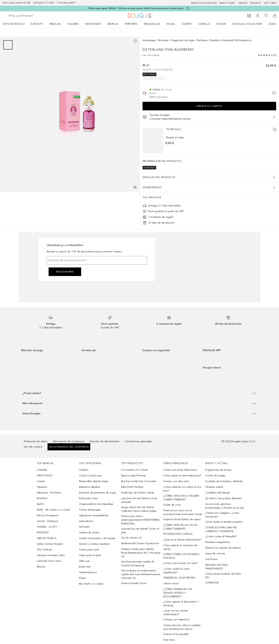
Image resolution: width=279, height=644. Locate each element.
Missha (41, 567)
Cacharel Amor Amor (49, 561)
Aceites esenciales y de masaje (97, 538)
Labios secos (171, 583)
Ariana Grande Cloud (134, 583)
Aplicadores (86, 521)
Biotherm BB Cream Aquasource (140, 543)
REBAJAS (55, 24)
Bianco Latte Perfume (134, 476)
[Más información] (275, 129)
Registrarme (65, 272)
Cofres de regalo (215, 476)
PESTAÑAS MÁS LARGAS (178, 534)
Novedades (93, 24)
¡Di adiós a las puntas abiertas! (224, 498)
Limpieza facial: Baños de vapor (182, 519)
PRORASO (43, 533)
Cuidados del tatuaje (218, 493)
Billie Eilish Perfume (132, 487)
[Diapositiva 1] (8, 45)
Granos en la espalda (176, 634)
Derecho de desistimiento (105, 441)
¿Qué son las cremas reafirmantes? (176, 613)
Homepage (149, 40)
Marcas (113, 24)
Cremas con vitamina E (176, 620)
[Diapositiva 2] (8, 56)
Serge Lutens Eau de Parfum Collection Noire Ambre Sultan (139, 509)
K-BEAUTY (37, 24)
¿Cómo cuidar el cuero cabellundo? (177, 571)
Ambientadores (88, 572)
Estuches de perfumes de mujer (98, 493)
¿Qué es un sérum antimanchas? (182, 540)
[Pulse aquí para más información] (188, 9)
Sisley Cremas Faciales (50, 544)
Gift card (270, 3)
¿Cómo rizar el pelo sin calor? (181, 563)
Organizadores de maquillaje (96, 504)
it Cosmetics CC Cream (135, 470)
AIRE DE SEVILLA (47, 538)
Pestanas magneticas (218, 542)
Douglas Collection (247, 24)
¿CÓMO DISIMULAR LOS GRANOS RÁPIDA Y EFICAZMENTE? (178, 593)
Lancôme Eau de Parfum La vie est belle (139, 500)
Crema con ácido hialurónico (180, 470)
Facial (171, 24)
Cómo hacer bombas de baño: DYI (223, 576)
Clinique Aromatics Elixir (51, 555)
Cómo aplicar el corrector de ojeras (180, 547)
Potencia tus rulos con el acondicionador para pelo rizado (183, 512)
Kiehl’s (40, 504)
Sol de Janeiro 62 (131, 538)
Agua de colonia (215, 554)
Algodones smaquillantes (94, 515)
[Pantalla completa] (135, 188)
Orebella (42, 470)
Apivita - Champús (48, 521)
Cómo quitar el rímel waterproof (182, 476)
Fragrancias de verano (219, 470)
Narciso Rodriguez (48, 515)
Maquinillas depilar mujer (94, 481)
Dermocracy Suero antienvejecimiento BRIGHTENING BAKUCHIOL (141, 520)
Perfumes (131, 24)
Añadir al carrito (209, 106)
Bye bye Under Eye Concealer (139, 481)
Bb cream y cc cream (91, 584)
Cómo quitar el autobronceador (224, 522)
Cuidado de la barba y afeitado (224, 481)
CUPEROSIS (212, 583)
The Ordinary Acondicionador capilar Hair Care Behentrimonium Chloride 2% (141, 574)
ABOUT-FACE (45, 476)
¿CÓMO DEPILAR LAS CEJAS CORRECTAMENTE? (180, 527)
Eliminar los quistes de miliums (223, 548)
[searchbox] (35, 16)
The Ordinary (45, 550)
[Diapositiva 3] (8, 66)
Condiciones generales (139, 441)
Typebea (42, 487)
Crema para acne (89, 550)
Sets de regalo (14, 24)
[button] (139, 393)
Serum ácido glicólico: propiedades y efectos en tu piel (225, 506)
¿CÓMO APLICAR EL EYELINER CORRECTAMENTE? (181, 498)
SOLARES (73, 24)
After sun (84, 561)
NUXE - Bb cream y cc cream (53, 510)
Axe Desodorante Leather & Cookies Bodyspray (138, 564)
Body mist (85, 567)
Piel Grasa (211, 559)
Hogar (221, 24)
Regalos (256, 3)
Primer (83, 578)
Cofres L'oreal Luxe (90, 476)
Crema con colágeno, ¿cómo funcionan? (222, 515)
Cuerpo (187, 24)
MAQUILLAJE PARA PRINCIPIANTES (217, 567)
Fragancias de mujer (183, 40)
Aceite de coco (172, 505)
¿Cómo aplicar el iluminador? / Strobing (181, 604)
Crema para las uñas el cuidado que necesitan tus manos (182, 627)
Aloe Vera (169, 640)
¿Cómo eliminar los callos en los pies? (182, 489)
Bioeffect (42, 498)
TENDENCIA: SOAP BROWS (179, 578)
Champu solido (214, 487)
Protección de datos (36, 441)
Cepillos (84, 470)
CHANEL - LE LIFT (47, 527)
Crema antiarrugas (90, 510)
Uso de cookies (33, 447)
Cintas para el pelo (90, 555)
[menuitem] (16, 24)
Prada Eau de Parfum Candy (138, 493)
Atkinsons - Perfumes (49, 493)
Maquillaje (152, 24)
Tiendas (243, 3)
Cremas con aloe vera (176, 481)
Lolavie (41, 481)
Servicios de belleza (204, 3)
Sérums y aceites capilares (94, 544)
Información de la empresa (69, 441)
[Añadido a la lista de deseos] (135, 41)
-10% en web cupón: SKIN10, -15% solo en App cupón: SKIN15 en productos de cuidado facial (135, 8)
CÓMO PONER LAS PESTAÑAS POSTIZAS (181, 556)
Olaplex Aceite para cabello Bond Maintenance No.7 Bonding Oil (141, 553)
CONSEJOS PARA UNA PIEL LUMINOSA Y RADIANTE (221, 529)
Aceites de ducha (89, 533)
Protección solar (88, 498)
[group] (8, 56)
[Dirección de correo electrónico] (97, 260)
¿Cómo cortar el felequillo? (221, 536)
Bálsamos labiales (90, 487)
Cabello (204, 24)
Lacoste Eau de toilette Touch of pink (140, 531)
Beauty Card (227, 3)
